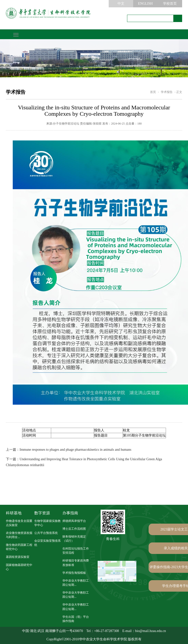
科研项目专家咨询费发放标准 (76, 563)
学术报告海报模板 (74, 573)
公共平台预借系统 (46, 533)
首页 (153, 92)
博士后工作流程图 (74, 529)
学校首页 (170, 4)
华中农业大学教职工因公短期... (76, 583)
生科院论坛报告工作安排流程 (76, 551)
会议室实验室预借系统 (47, 543)
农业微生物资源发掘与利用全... (19, 535)
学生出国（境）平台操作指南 (76, 619)
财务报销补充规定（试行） (74, 539)
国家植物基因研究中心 (19, 567)
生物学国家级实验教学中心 (47, 523)
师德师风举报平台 (74, 521)
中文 (121, 4)
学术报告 (167, 92)
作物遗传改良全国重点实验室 (19, 523)
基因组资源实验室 (18, 557)
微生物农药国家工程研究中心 (19, 547)
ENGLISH (145, 4)
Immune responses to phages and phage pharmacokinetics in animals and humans (69, 450)
